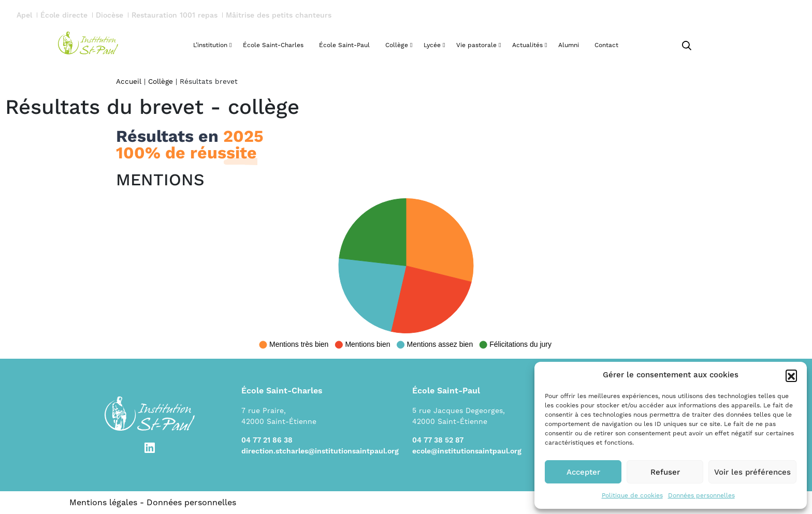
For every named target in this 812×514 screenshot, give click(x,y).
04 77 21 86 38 (267, 440)
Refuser (665, 472)
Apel (24, 16)
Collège (161, 81)
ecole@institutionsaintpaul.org (467, 451)
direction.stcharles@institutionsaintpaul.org (320, 451)
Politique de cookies (632, 495)
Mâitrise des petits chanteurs (279, 16)
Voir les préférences (752, 472)
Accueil (129, 81)
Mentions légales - (108, 502)
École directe (64, 16)
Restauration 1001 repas (175, 16)
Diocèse (110, 16)
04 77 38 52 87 (438, 440)
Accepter (583, 472)
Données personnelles (701, 495)
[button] (791, 375)
